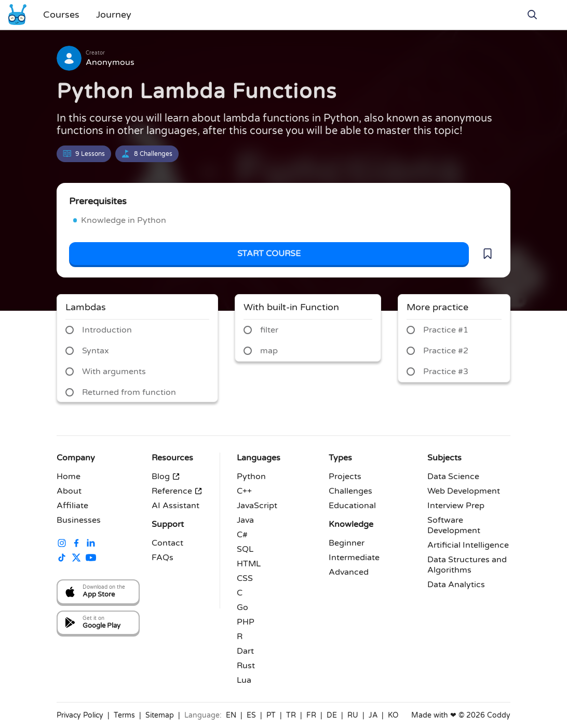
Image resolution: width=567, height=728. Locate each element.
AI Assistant (176, 506)
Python (251, 476)
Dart (245, 651)
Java (245, 520)
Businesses (79, 520)
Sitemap (160, 715)
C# (242, 535)
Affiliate (72, 506)
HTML (249, 564)
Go (242, 607)
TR (291, 715)
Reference (177, 491)
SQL (245, 549)
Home (69, 476)
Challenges (350, 491)
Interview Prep (456, 506)
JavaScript (257, 506)
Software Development (454, 525)
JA (373, 715)
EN (231, 715)
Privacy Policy (80, 715)
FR (311, 715)
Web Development (464, 491)
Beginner (347, 543)
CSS (245, 578)
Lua (244, 680)
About (69, 491)
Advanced (349, 572)
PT (271, 715)
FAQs (163, 558)
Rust (246, 666)
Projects (345, 476)
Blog (166, 476)
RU (353, 715)
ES (251, 715)
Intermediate (354, 558)
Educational (352, 506)
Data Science (453, 476)
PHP (246, 622)
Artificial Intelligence (468, 545)
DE (332, 715)
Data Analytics (456, 585)
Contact (167, 543)
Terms (124, 715)
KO (393, 715)
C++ (244, 491)
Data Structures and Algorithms (467, 565)
